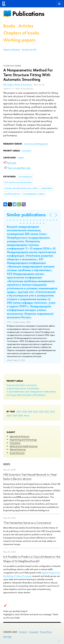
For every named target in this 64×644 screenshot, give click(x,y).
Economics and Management (36, 144)
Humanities (15, 443)
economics (31, 385)
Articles (26, 26)
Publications (28, 14)
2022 (47, 411)
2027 (19, 411)
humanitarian (33, 388)
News (7, 464)
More (27, 415)
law (27, 391)
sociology (11, 395)
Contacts (23, 632)
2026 (24, 411)
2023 (41, 411)
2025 (30, 411)
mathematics (50, 391)
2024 (36, 411)
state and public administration (31, 395)
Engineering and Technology (23, 439)
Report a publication (12, 50)
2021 (52, 411)
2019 (15, 415)
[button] (7, 220)
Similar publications (26, 215)
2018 (20, 415)
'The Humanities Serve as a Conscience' (27, 523)
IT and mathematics (16, 391)
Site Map (7, 637)
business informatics (16, 385)
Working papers (19, 40)
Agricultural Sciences (19, 436)
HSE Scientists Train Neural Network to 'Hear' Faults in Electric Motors (30, 477)
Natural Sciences (18, 449)
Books (9, 26)
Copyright (33, 632)
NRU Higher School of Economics (18, 85)
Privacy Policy (46, 632)
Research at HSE (29, 50)
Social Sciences (17, 453)
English (21, 158)
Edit (59, 641)
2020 (9, 415)
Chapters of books (21, 33)
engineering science (16, 388)
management (36, 391)
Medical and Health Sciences (24, 446)
